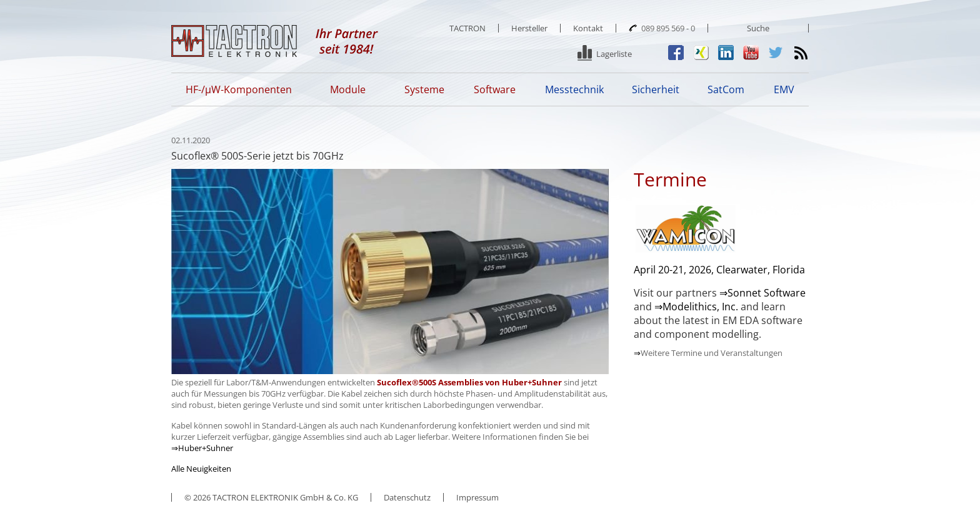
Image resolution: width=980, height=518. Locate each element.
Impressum (477, 497)
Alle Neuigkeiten (201, 469)
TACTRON (467, 28)
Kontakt (588, 28)
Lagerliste (614, 54)
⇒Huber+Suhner (202, 448)
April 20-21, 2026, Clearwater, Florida (719, 270)
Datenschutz (407, 497)
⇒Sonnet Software (762, 293)
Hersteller (529, 28)
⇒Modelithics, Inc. (696, 307)
